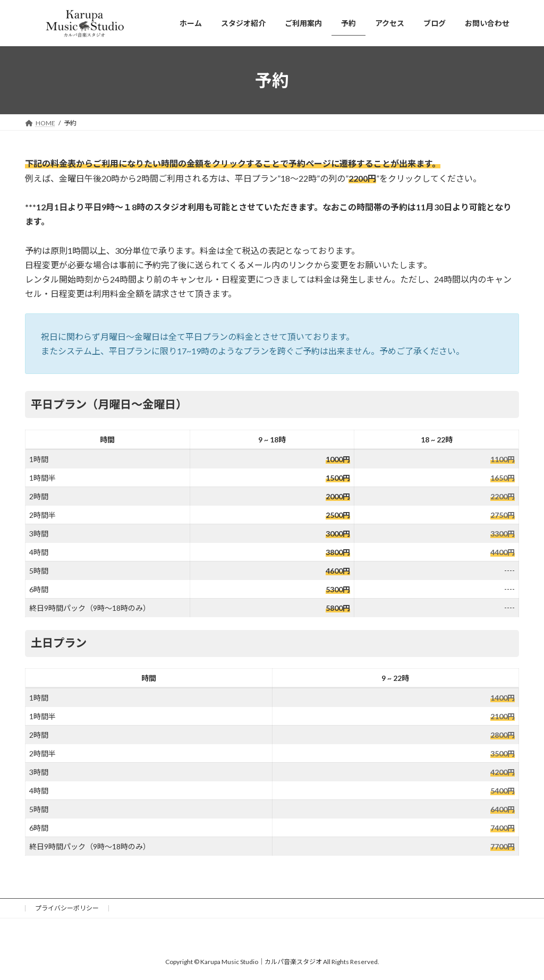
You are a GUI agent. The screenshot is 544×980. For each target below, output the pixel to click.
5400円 (503, 791)
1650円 (503, 478)
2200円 (503, 496)
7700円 (503, 846)
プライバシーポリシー (67, 908)
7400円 (503, 828)
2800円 (503, 735)
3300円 (503, 534)
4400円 (503, 552)
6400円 (503, 809)
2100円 (503, 716)
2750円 (503, 515)
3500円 (503, 753)
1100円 (503, 459)
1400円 (503, 698)
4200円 (503, 772)
